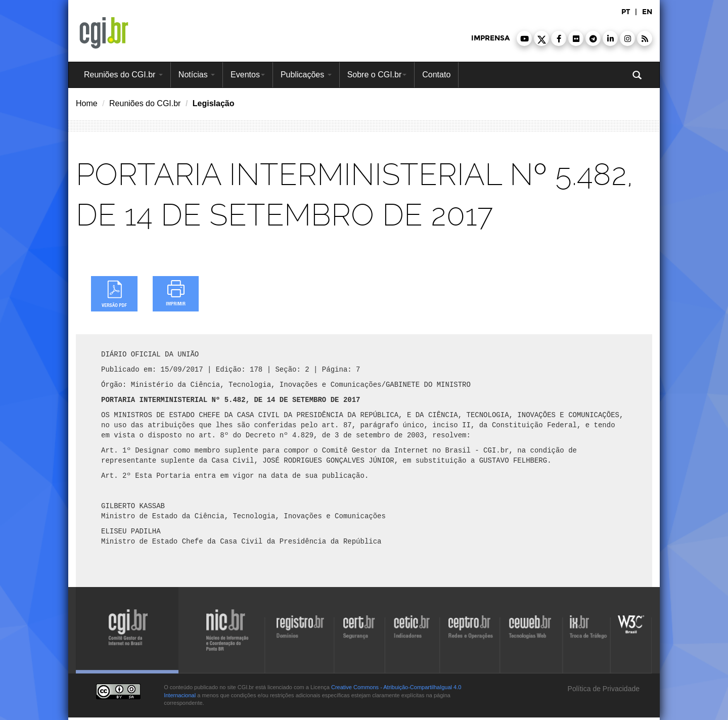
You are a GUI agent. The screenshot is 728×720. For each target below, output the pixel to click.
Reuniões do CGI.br (123, 75)
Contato (436, 75)
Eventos (248, 75)
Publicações (306, 75)
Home (87, 103)
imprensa (490, 38)
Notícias (197, 75)
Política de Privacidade (603, 689)
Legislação (214, 103)
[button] (524, 38)
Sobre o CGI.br (377, 75)
